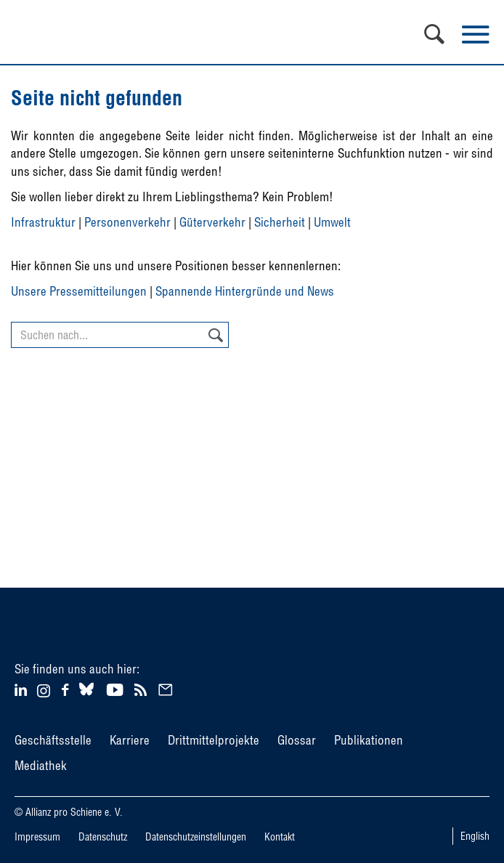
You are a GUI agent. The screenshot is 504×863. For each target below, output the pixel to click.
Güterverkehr (212, 222)
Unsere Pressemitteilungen (79, 291)
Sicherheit (280, 222)
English (475, 836)
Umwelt (332, 222)
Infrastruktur (43, 222)
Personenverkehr (127, 222)
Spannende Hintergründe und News (245, 291)
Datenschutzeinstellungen (196, 837)
